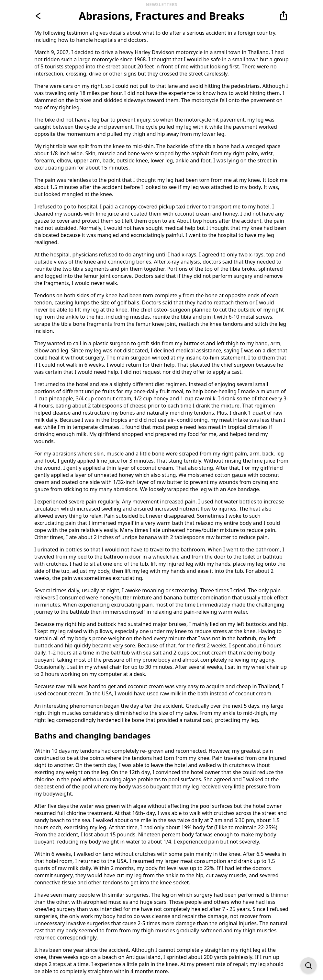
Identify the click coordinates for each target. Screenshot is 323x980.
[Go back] (39, 16)
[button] (284, 16)
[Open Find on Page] (308, 965)
